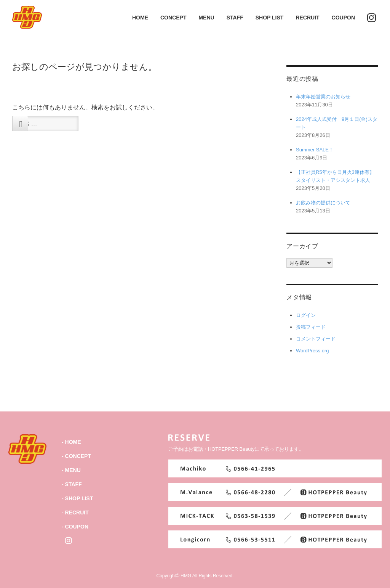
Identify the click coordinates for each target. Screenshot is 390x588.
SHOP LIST (270, 18)
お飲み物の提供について (323, 203)
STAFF (235, 18)
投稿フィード (311, 327)
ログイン (306, 315)
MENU (206, 18)
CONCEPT (173, 18)
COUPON (343, 18)
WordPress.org (312, 351)
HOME (140, 18)
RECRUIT (307, 18)
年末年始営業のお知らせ (323, 97)
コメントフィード (316, 339)
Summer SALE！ (315, 150)
